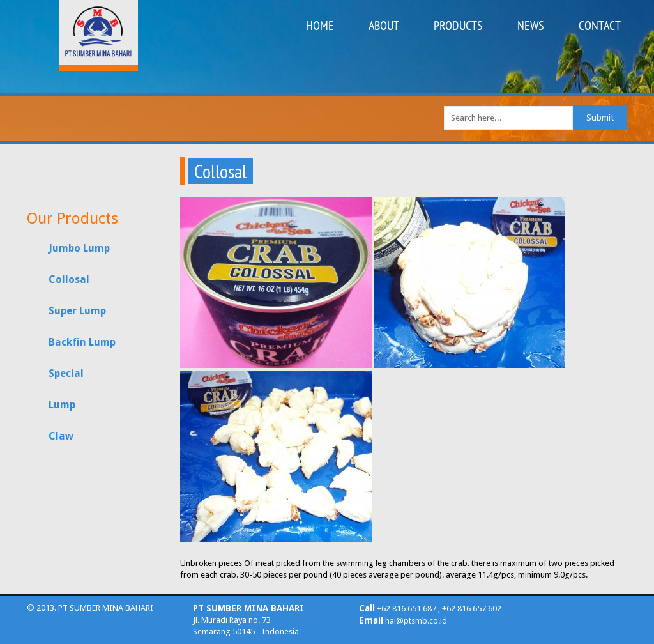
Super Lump (77, 311)
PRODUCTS (458, 26)
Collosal (69, 280)
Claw (61, 436)
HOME (320, 26)
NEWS (531, 26)
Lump (62, 405)
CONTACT (600, 26)
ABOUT (384, 26)
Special (66, 373)
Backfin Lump (82, 342)
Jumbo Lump (79, 248)
